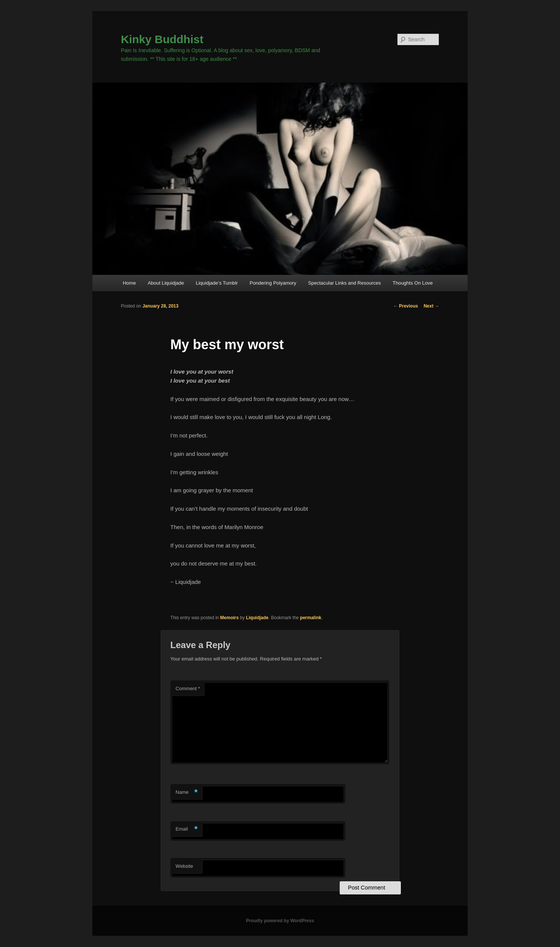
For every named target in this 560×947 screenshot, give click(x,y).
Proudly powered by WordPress (280, 921)
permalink (311, 618)
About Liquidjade (166, 283)
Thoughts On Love (413, 283)
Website (184, 866)
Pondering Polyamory (273, 283)
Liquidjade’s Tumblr (217, 283)
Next (431, 306)
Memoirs (230, 618)
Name (187, 792)
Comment (188, 688)
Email (187, 829)
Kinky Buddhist (162, 39)
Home (129, 283)
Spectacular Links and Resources (345, 283)
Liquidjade (257, 618)
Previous (406, 306)
